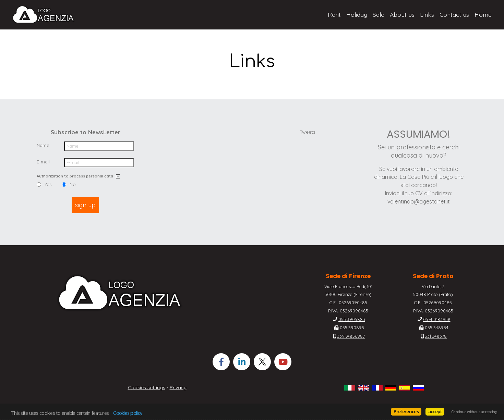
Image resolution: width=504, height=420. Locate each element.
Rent (334, 14)
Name (43, 145)
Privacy (178, 387)
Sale (379, 14)
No (73, 184)
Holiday (357, 14)
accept (435, 411)
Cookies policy (128, 413)
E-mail (43, 162)
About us (402, 14)
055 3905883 (352, 319)
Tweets (308, 132)
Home (483, 14)
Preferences (406, 411)
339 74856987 (351, 336)
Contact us (454, 14)
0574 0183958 (437, 319)
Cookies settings (147, 387)
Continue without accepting (474, 412)
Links (427, 14)
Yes (48, 184)
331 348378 (436, 336)
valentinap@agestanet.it (419, 201)
